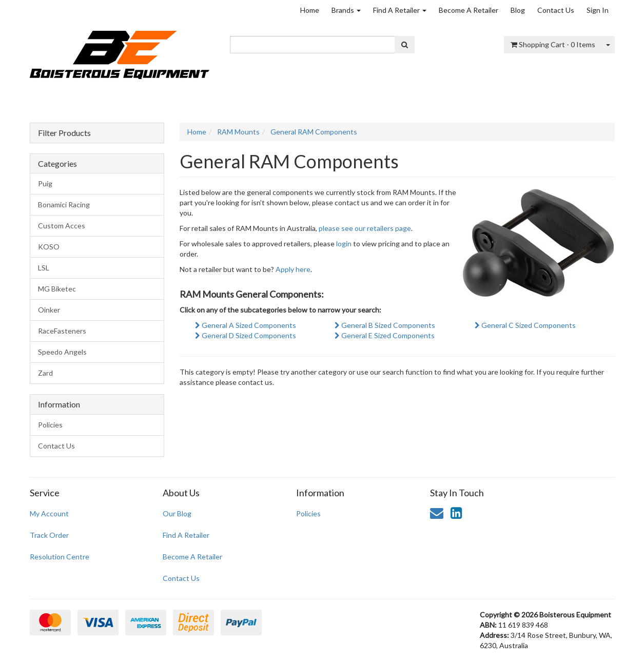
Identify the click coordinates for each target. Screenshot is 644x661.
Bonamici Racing (64, 205)
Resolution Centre (60, 557)
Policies (50, 425)
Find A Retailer (400, 10)
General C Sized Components (525, 325)
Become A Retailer (469, 10)
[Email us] (437, 513)
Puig (45, 183)
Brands (346, 10)
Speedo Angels (62, 352)
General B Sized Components (385, 325)
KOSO (49, 247)
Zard (45, 373)
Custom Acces (62, 226)
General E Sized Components (385, 335)
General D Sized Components (246, 335)
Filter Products (64, 133)
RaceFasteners (62, 331)
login (344, 244)
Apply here (293, 269)
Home (310, 10)
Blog (518, 10)
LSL (44, 268)
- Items (553, 44)
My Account (49, 513)
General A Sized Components (246, 325)
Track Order (49, 535)
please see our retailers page (365, 228)
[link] (456, 513)
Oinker (49, 310)
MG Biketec (57, 289)
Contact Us (556, 10)
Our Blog (177, 513)
